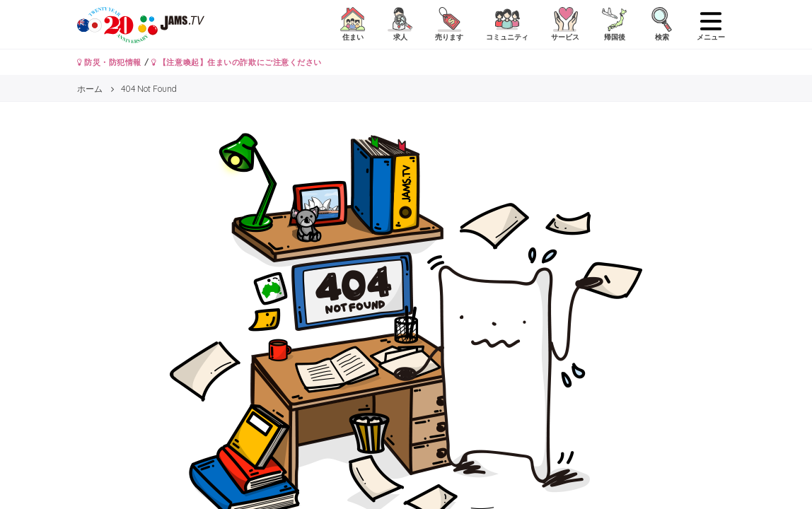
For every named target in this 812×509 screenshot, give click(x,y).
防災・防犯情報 (109, 62)
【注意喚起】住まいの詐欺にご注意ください (237, 62)
